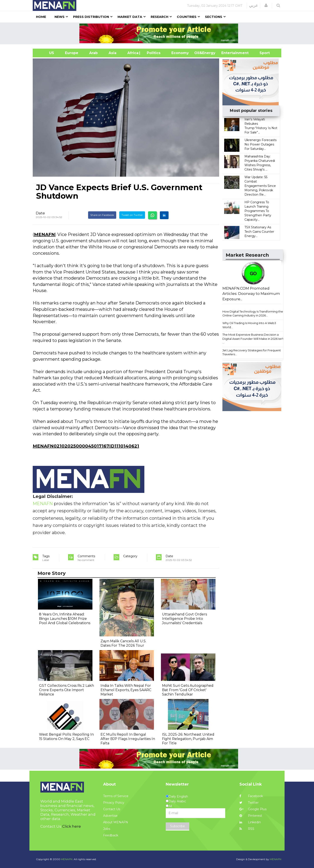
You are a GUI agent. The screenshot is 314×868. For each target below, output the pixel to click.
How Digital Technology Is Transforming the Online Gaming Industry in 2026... (253, 314)
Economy (180, 53)
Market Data (130, 17)
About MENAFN (116, 822)
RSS (247, 829)
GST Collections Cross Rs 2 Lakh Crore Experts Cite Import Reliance (67, 690)
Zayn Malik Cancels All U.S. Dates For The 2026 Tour (123, 643)
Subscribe (177, 826)
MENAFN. (67, 859)
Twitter (249, 803)
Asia (113, 53)
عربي (253, 5)
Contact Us (112, 809)
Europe (72, 53)
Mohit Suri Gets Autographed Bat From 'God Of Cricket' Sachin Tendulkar (188, 690)
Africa (132, 53)
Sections (214, 17)
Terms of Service (116, 796)
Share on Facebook (102, 215)
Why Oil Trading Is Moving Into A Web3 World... (249, 325)
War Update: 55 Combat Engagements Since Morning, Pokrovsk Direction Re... (260, 186)
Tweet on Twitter (132, 215)
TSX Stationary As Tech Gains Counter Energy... (259, 232)
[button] (266, 5)
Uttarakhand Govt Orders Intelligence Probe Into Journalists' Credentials (184, 619)
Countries (187, 17)
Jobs (107, 829)
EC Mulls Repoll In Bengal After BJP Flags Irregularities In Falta (128, 739)
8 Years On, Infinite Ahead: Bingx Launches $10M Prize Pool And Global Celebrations (65, 619)
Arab (93, 53)
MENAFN (44, 234)
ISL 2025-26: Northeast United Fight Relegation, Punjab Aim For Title (188, 739)
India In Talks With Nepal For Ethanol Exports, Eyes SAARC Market (126, 690)
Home (41, 17)
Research (160, 17)
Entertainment (228, 53)
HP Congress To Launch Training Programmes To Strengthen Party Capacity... (258, 211)
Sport (262, 53)
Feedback (111, 835)
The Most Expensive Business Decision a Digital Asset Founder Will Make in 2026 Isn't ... (253, 339)
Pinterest (251, 816)
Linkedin (250, 822)
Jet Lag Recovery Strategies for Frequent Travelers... (252, 352)
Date (40, 213)
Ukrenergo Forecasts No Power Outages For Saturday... (260, 144)
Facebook (251, 796)
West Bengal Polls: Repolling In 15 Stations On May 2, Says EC (66, 737)
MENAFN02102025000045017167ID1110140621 (86, 446)
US (46, 53)
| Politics (153, 53)
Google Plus (253, 809)
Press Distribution (91, 17)
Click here (72, 826)
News (60, 17)
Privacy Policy (114, 803)
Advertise (110, 816)
